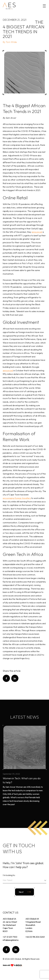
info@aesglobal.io (11, 940)
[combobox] (25, 881)
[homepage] (9, 6)
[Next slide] (24, 892)
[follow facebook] (6, 950)
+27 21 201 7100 (10, 937)
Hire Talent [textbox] (8, 880)
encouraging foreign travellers (17, 498)
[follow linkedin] (16, 950)
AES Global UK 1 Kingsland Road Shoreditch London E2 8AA (33, 925)
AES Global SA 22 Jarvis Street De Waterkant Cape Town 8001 (10, 925)
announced (37, 232)
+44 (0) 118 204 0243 (35, 937)
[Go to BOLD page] (13, 965)
